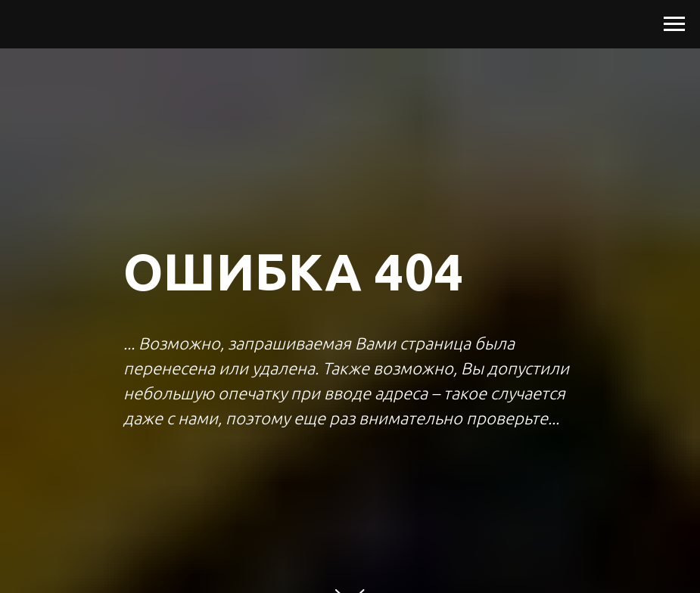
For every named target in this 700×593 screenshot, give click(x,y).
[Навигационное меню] (674, 24)
